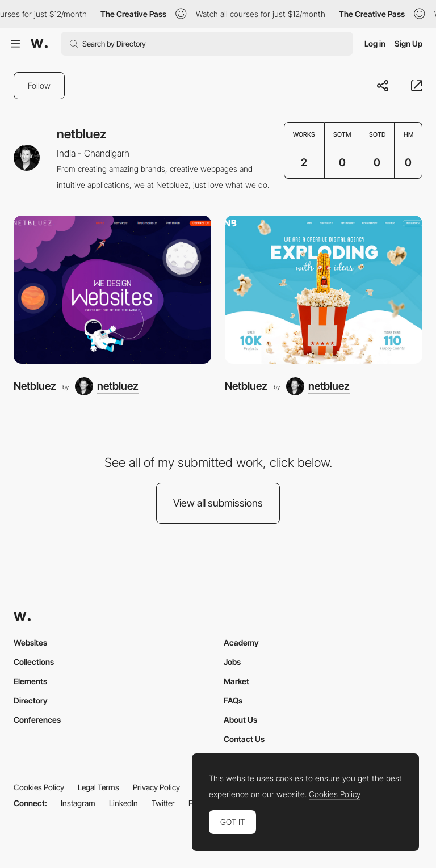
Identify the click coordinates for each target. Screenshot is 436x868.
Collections (34, 662)
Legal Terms (98, 787)
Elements (30, 681)
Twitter (163, 803)
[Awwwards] (39, 44)
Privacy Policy (156, 787)
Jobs (232, 662)
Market (236, 681)
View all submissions (218, 503)
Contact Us (244, 739)
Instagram (78, 803)
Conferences (37, 720)
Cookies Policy (39, 787)
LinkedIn (123, 803)
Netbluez (35, 386)
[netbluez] (107, 386)
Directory (31, 700)
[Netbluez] (112, 290)
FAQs (233, 700)
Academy (241, 642)
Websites (30, 642)
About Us (240, 720)
